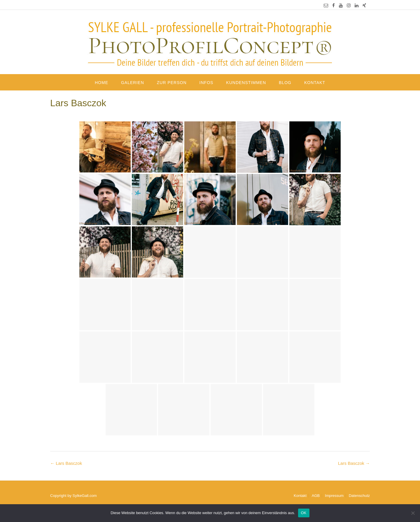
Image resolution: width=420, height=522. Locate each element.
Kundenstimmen (246, 83)
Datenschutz (359, 496)
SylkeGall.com (85, 496)
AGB (316, 496)
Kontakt (315, 83)
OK (304, 513)
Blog (285, 83)
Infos (206, 83)
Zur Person (172, 83)
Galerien (133, 83)
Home (101, 83)
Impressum (334, 496)
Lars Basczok (354, 463)
